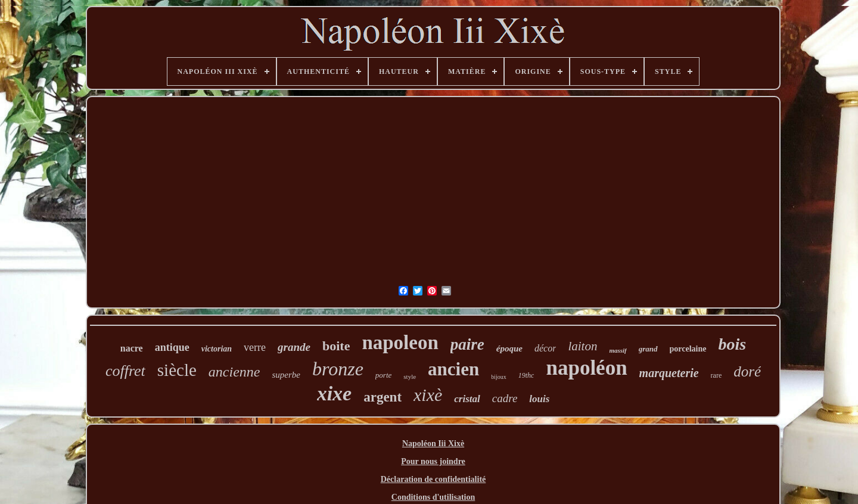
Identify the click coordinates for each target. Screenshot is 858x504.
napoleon (400, 343)
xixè (428, 395)
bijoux (499, 377)
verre (255, 347)
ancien (453, 369)
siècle (177, 370)
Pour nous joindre (433, 461)
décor (545, 348)
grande (294, 347)
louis (539, 399)
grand (648, 349)
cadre (505, 398)
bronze (338, 369)
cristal (467, 399)
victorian (217, 349)
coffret (125, 371)
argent (383, 397)
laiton (582, 346)
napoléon (586, 368)
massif (618, 350)
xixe (335, 393)
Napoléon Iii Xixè (433, 444)
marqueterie (669, 373)
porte (383, 375)
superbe (286, 375)
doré (747, 371)
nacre (132, 348)
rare (716, 375)
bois (733, 344)
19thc (526, 375)
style (410, 377)
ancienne (234, 372)
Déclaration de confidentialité (433, 479)
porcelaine (688, 349)
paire (467, 344)
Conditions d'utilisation (433, 497)
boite (336, 346)
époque (509, 349)
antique (172, 347)
